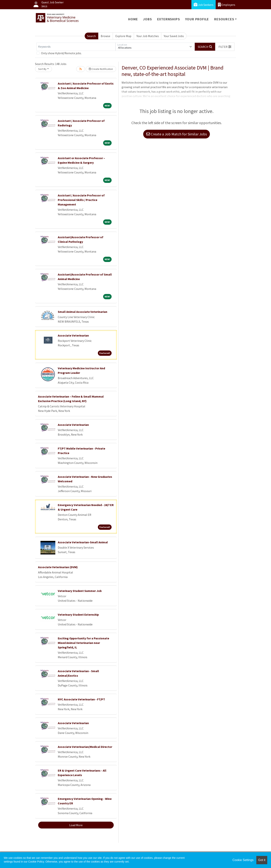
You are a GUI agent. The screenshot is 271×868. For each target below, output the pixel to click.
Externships (169, 19)
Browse (105, 36)
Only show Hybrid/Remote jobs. (61, 53)
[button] (225, 47)
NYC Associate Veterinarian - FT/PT (81, 699)
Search (91, 36)
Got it (262, 860)
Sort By (42, 69)
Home (133, 19)
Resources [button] (224, 19)
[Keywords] (76, 47)
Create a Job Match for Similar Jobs (177, 134)
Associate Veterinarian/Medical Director (85, 747)
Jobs (147, 19)
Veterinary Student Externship (78, 615)
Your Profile (197, 19)
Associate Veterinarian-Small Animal (83, 542)
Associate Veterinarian (73, 335)
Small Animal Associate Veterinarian (83, 312)
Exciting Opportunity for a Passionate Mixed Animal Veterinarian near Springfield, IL (83, 643)
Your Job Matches (148, 36)
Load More (76, 825)
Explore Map (123, 36)
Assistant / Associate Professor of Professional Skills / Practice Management (81, 200)
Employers (227, 5)
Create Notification (101, 69)
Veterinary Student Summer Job (80, 591)
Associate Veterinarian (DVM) (58, 567)
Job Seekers (204, 5)
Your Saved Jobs (174, 36)
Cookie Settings (243, 860)
